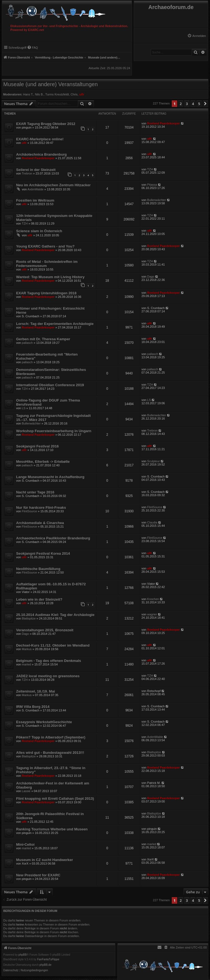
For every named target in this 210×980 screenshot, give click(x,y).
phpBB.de (45, 965)
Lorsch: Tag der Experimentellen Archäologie (55, 324)
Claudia (152, 522)
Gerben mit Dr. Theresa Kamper (43, 339)
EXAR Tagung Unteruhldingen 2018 (46, 293)
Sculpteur (153, 461)
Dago (151, 277)
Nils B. (39, 94)
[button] (205, 104)
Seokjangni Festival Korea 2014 (43, 553)
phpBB (23, 955)
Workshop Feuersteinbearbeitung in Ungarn (54, 431)
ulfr (82, 94)
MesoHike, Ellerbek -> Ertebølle (43, 462)
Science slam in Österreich (39, 231)
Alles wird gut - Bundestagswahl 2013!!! (50, 753)
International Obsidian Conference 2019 (50, 385)
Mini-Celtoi (25, 844)
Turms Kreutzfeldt (57, 94)
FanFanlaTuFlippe (48, 959)
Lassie (26, 791)
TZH (150, 169)
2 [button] (181, 104)
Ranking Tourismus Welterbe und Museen (52, 829)
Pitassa (152, 185)
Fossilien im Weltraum (35, 200)
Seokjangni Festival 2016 (37, 446)
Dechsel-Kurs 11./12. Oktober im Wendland (53, 645)
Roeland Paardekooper (164, 123)
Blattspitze (29, 618)
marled (26, 664)
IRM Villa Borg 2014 (33, 707)
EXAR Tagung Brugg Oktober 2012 (46, 124)
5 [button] (199, 104)
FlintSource (29, 511)
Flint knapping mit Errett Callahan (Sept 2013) (55, 799)
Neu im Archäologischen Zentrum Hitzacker (53, 185)
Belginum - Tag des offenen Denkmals (49, 661)
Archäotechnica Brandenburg (41, 154)
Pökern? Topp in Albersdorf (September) (51, 737)
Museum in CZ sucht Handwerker (45, 860)
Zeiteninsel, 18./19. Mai (36, 691)
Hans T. (28, 94)
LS (24, 408)
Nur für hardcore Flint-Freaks (41, 508)
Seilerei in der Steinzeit (36, 170)
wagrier (152, 614)
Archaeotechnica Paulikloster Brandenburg (53, 538)
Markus (27, 649)
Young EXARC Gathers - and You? (45, 246)
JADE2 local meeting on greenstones (48, 676)
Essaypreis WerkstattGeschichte (44, 722)
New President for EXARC (38, 875)
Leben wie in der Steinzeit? (39, 599)
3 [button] (187, 104)
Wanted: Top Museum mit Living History (50, 277)
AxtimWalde (36, 189)
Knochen (153, 599)
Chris (74, 94)
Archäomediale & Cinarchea (40, 523)
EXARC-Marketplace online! (40, 139)
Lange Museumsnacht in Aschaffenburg (50, 477)
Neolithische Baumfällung (38, 569)
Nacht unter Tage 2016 (35, 492)
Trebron (27, 173)
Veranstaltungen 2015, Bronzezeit (45, 630)
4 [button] (193, 104)
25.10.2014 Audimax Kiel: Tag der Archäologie (55, 615)
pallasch (27, 343)
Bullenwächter (157, 200)
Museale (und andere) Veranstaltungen (51, 84)
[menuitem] (197, 36)
